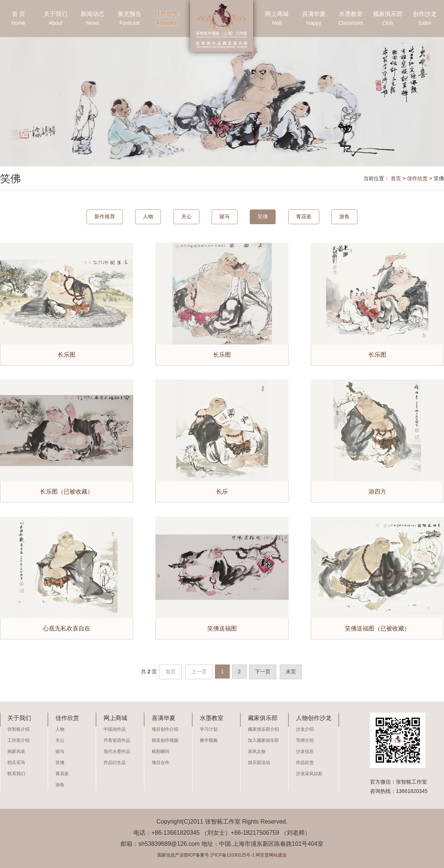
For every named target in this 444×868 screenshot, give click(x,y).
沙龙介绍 (305, 729)
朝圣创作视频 (165, 740)
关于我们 (55, 19)
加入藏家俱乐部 (263, 740)
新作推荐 (105, 216)
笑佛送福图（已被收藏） (377, 628)
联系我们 (16, 774)
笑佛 (263, 216)
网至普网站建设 (271, 855)
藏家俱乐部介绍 (263, 729)
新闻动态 (92, 19)
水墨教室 (351, 19)
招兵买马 (16, 763)
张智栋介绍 (18, 729)
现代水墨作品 (117, 751)
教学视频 (209, 740)
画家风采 (16, 751)
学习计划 (209, 729)
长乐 (222, 492)
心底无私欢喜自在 (67, 628)
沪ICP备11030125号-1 (232, 855)
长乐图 (67, 355)
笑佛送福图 (222, 628)
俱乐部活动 (259, 763)
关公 (186, 216)
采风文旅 (257, 751)
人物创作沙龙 (314, 718)
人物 (148, 216)
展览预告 (129, 19)
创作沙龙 (425, 19)
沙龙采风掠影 (309, 774)
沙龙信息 (305, 751)
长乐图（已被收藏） (67, 492)
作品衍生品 (115, 763)
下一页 (263, 672)
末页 (291, 672)
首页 (396, 178)
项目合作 (161, 763)
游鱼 (344, 216)
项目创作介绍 (165, 729)
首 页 (18, 19)
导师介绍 (305, 740)
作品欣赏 (305, 763)
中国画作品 (115, 729)
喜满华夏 (314, 19)
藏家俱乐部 (388, 19)
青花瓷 (304, 216)
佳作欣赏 (166, 19)
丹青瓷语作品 (117, 740)
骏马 (225, 216)
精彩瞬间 (161, 751)
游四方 (377, 492)
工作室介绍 (18, 740)
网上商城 (277, 19)
